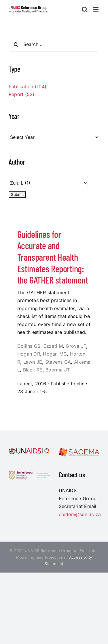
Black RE (33, 370)
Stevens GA (58, 362)
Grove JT (76, 346)
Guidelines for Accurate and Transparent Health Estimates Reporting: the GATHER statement (53, 257)
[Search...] (54, 44)
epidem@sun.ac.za (80, 514)
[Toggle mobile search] (85, 9)
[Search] (16, 44)
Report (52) (22, 94)
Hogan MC (55, 354)
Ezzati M (53, 346)
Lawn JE (33, 362)
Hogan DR (29, 354)
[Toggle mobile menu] (96, 9)
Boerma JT (58, 370)
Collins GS (29, 346)
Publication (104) (28, 87)
